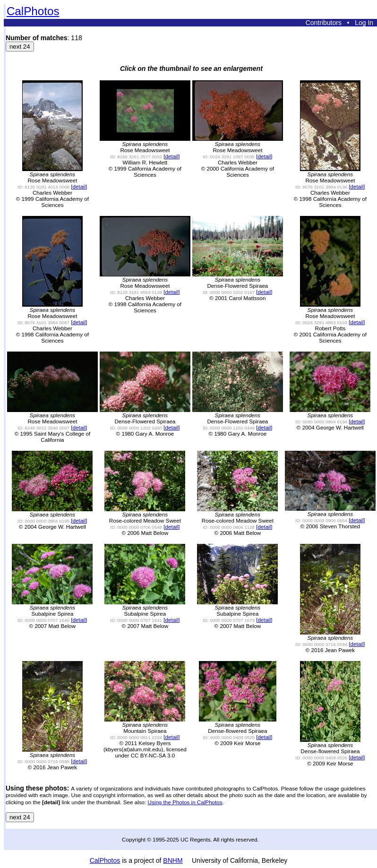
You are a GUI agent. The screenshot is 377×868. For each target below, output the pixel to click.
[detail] (79, 186)
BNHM (173, 860)
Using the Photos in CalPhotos (185, 802)
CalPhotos (33, 11)
